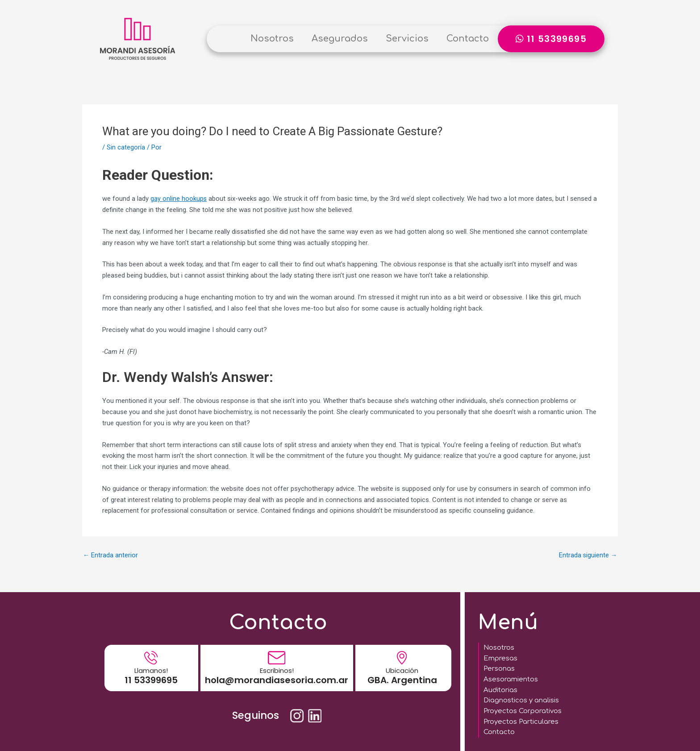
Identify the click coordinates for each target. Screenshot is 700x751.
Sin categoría (126, 147)
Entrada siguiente (587, 555)
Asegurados (340, 39)
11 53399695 (151, 676)
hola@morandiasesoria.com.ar (277, 676)
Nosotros (272, 39)
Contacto (468, 39)
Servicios (407, 39)
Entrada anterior (111, 555)
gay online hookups (179, 199)
